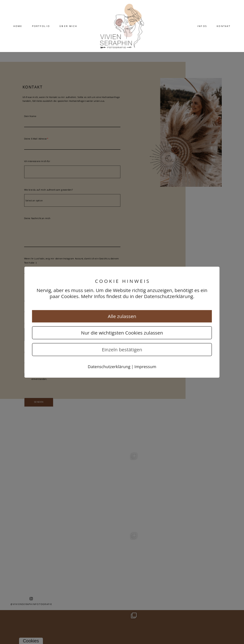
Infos (202, 26)
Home (18, 26)
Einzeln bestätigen (122, 349)
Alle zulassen (122, 316)
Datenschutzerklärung (109, 367)
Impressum (145, 367)
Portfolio (41, 26)
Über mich (68, 26)
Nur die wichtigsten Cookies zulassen (122, 333)
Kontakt (224, 26)
